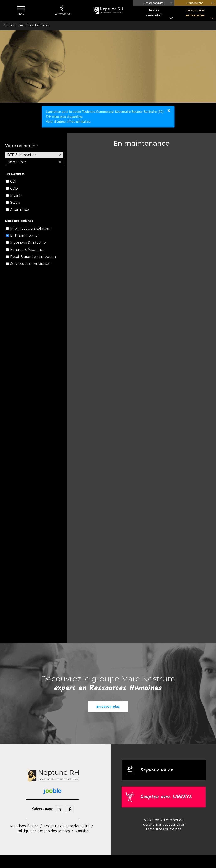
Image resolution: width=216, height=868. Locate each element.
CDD (14, 188)
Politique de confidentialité (67, 826)
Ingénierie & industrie (28, 243)
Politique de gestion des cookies (43, 831)
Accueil (9, 25)
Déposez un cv (157, 770)
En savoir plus (108, 707)
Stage (15, 203)
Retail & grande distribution (33, 257)
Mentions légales (24, 826)
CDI (13, 181)
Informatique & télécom (30, 228)
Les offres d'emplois (34, 25)
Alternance (20, 210)
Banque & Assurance (27, 250)
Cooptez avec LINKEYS (166, 797)
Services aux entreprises (30, 264)
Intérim (16, 195)
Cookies (82, 831)
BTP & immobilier (25, 236)
